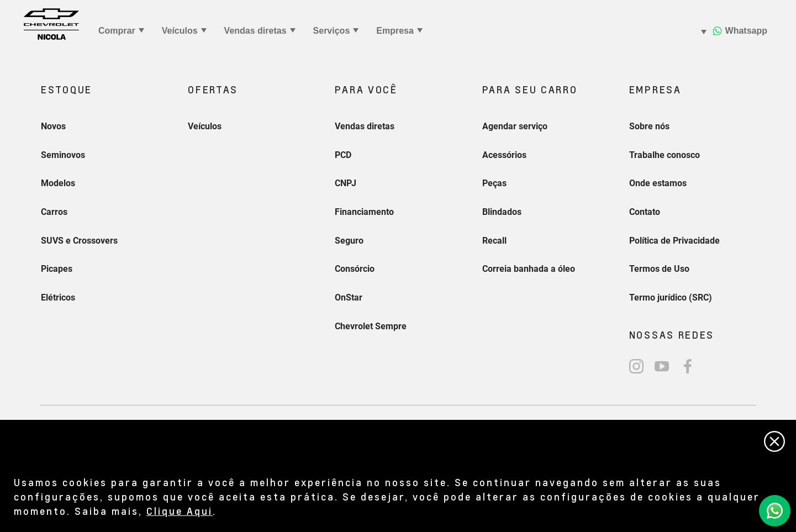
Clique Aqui (180, 511)
